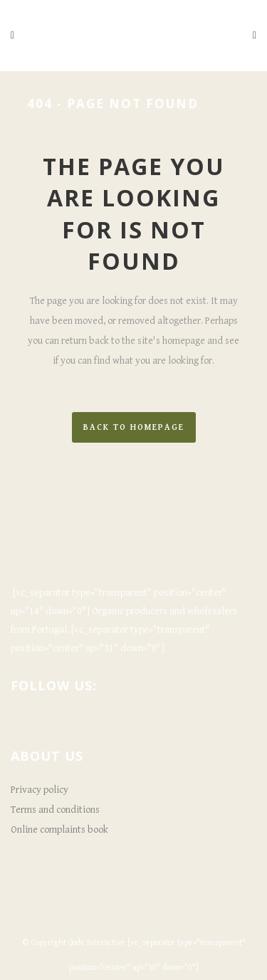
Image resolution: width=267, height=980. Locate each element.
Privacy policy (40, 790)
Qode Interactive (97, 943)
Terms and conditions (55, 810)
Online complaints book (59, 830)
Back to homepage (134, 427)
